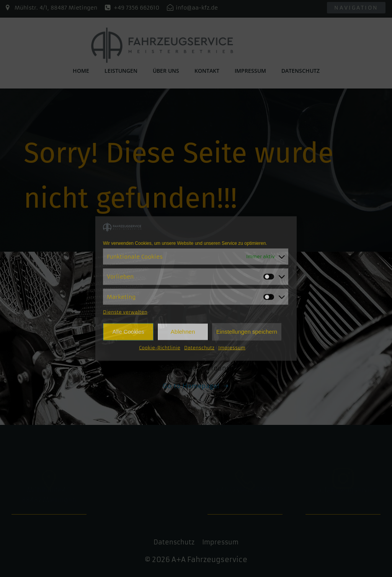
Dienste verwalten (125, 312)
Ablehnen (183, 332)
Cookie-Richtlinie (160, 347)
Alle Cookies (128, 332)
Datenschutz (199, 347)
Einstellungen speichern (247, 332)
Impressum (232, 347)
